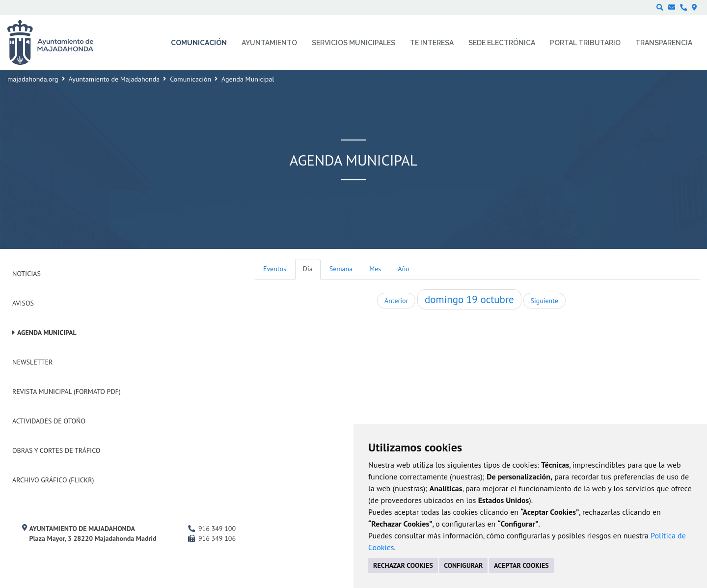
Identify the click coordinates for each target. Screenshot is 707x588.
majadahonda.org (33, 79)
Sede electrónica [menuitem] (502, 43)
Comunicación (190, 79)
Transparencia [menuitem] (664, 43)
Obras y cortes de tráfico (56, 450)
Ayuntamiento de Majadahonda (114, 79)
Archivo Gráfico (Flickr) (53, 480)
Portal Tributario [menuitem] (585, 43)
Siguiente (544, 301)
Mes (375, 269)
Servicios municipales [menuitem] (353, 43)
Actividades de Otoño (49, 421)
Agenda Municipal (47, 333)
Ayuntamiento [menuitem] (269, 43)
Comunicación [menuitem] (199, 43)
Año (403, 269)
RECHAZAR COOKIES (403, 565)
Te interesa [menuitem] (432, 43)
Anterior (396, 301)
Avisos (23, 303)
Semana (341, 269)
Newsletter (32, 362)
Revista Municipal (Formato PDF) (67, 392)
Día (308, 269)
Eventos (275, 269)
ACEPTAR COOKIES (521, 565)
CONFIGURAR (463, 565)
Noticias (27, 274)
